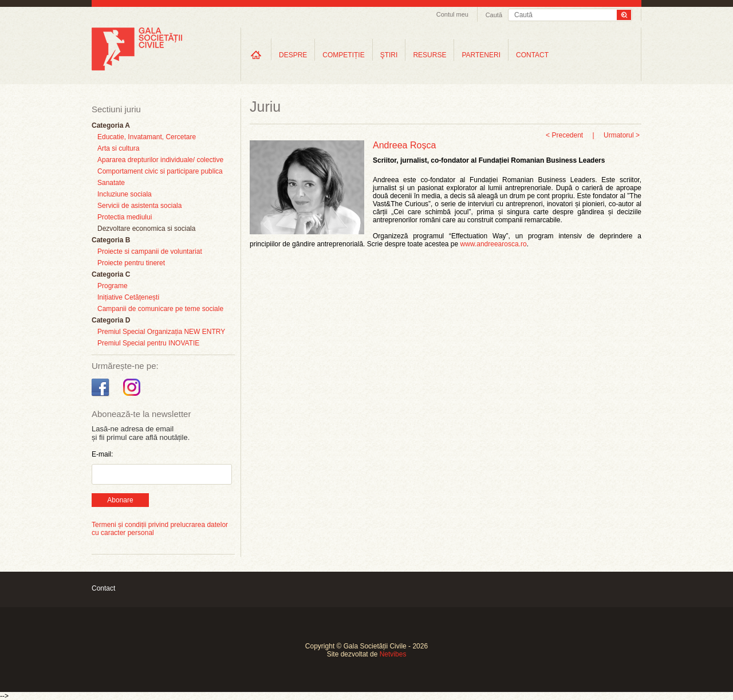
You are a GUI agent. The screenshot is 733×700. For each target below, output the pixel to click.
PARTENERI (481, 55)
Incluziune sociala (125, 194)
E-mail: (102, 454)
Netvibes (393, 654)
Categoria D (111, 320)
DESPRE (293, 55)
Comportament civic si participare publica (160, 171)
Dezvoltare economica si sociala (146, 229)
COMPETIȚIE (343, 55)
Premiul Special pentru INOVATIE (148, 343)
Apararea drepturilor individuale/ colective (160, 160)
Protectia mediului (125, 217)
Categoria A (111, 125)
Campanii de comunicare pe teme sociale (160, 309)
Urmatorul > (622, 135)
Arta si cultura (118, 148)
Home (256, 55)
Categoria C (111, 274)
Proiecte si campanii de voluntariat (150, 251)
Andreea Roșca (404, 145)
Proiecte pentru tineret (131, 263)
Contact (103, 588)
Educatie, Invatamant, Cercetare (147, 137)
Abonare (120, 500)
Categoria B (111, 240)
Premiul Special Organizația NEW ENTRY (161, 332)
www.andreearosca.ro (494, 244)
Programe (113, 286)
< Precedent (564, 135)
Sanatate (111, 183)
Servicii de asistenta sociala (139, 206)
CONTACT (532, 55)
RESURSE (429, 55)
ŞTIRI (389, 55)
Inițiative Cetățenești (128, 297)
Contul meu (452, 14)
